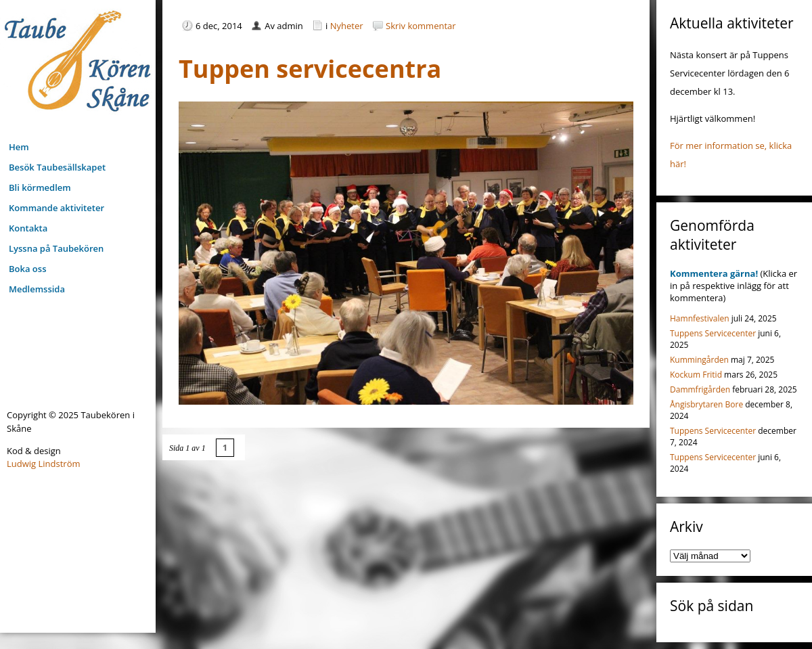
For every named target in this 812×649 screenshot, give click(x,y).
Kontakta (28, 228)
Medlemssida (37, 289)
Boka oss (27, 269)
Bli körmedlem (40, 187)
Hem (19, 147)
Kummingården (699, 360)
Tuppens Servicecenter (713, 333)
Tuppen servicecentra (310, 69)
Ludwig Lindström (44, 464)
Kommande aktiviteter (57, 208)
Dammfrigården (700, 389)
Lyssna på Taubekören (56, 248)
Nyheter (347, 26)
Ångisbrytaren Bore (706, 404)
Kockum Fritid (696, 375)
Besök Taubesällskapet (57, 167)
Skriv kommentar (421, 26)
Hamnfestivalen (700, 318)
